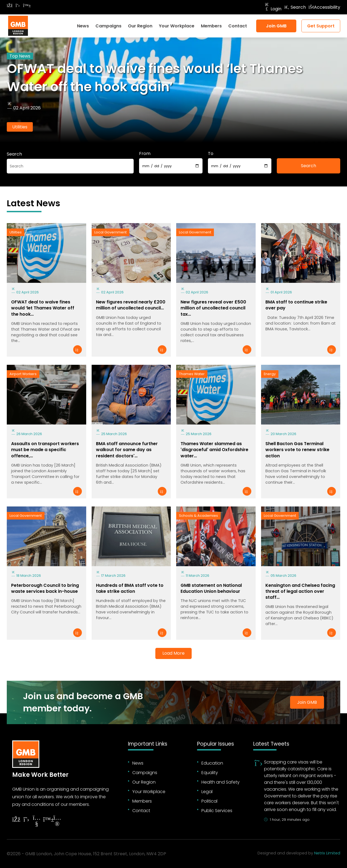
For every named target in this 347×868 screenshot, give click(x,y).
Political (209, 801)
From (145, 153)
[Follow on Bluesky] (26, 6)
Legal (207, 792)
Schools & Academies (198, 516)
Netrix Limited (327, 853)
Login (273, 9)
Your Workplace (177, 26)
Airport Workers (23, 374)
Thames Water (192, 374)
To (211, 153)
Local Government (110, 232)
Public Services (217, 811)
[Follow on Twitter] (18, 6)
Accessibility (324, 7)
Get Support (321, 26)
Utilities (20, 127)
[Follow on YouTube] (37, 821)
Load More (173, 653)
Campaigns (108, 26)
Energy (270, 374)
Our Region (140, 26)
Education (212, 763)
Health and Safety (221, 782)
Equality (210, 773)
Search (295, 7)
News (83, 26)
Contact (238, 26)
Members (211, 26)
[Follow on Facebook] (9, 6)
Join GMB (276, 26)
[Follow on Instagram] (57, 821)
